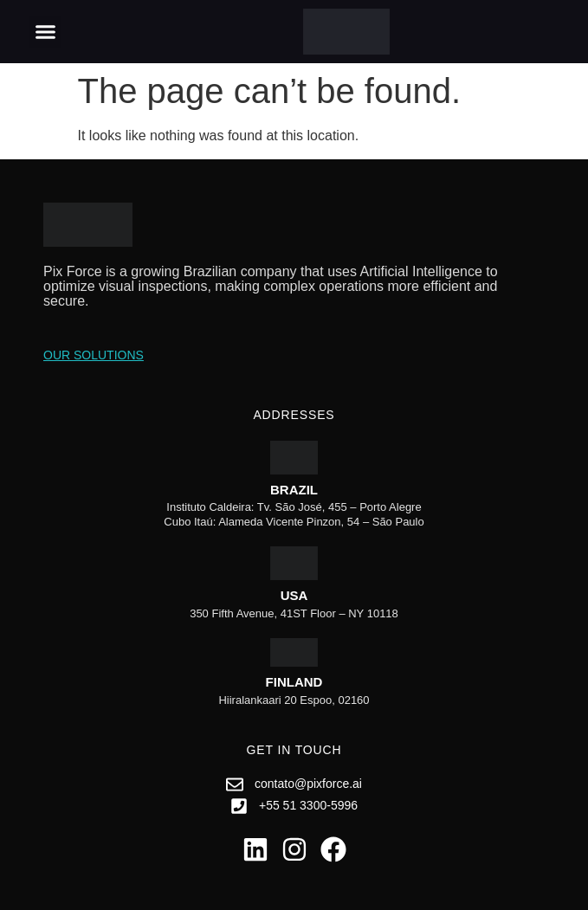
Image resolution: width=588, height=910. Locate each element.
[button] (46, 32)
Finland (294, 682)
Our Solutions (94, 355)
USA (294, 595)
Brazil (294, 490)
